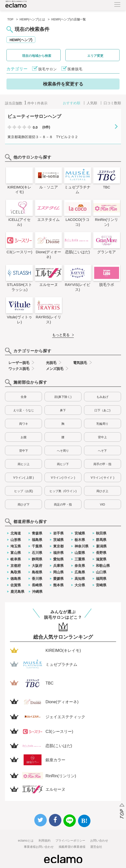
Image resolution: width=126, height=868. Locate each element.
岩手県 (58, 533)
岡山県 (58, 572)
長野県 (101, 553)
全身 (24, 397)
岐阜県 (16, 559)
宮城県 (80, 533)
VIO (103, 505)
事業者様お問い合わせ (39, 847)
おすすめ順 (72, 103)
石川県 (37, 553)
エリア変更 (95, 56)
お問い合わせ (99, 841)
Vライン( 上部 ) (23, 478)
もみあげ (102, 397)
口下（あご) (102, 410)
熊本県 (58, 585)
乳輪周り (102, 424)
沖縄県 (37, 592)
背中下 (24, 451)
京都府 (16, 566)
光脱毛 (51, 363)
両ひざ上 (102, 491)
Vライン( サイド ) (103, 478)
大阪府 (37, 566)
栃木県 (80, 540)
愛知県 (58, 559)
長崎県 (37, 585)
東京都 (58, 546)
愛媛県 (58, 579)
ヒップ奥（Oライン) (63, 491)
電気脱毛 (80, 363)
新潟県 (101, 546)
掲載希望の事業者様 (72, 847)
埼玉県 (16, 546)
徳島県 (16, 579)
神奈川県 (82, 546)
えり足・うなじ (24, 410)
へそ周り (63, 451)
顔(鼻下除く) (63, 397)
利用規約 (44, 841)
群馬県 (101, 540)
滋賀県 (101, 559)
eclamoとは (26, 841)
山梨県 (80, 553)
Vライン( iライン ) (63, 478)
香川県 (37, 579)
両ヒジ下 (63, 464)
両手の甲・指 (102, 464)
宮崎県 (101, 585)
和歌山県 (103, 566)
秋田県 (101, 533)
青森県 (37, 533)
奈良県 (80, 566)
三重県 (80, 559)
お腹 (24, 437)
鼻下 (63, 410)
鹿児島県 (17, 592)
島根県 (37, 572)
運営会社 (96, 847)
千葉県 (37, 546)
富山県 (16, 553)
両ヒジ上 (24, 464)
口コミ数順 (112, 103)
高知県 (80, 579)
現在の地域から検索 (37, 56)
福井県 (58, 553)
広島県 (80, 572)
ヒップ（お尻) (24, 491)
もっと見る (61, 335)
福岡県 (101, 579)
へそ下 (102, 451)
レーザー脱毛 (19, 363)
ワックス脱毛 (19, 369)
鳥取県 (16, 572)
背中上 (102, 437)
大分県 (80, 585)
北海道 (16, 533)
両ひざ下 (24, 505)
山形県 (16, 540)
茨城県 (58, 540)
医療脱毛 (75, 69)
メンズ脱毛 (55, 369)
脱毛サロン (48, 69)
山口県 (101, 572)
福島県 (37, 540)
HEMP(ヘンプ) (21, 40)
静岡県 (37, 559)
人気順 (92, 103)
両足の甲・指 (63, 505)
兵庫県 (58, 566)
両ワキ (24, 424)
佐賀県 (16, 585)
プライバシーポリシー (70, 841)
